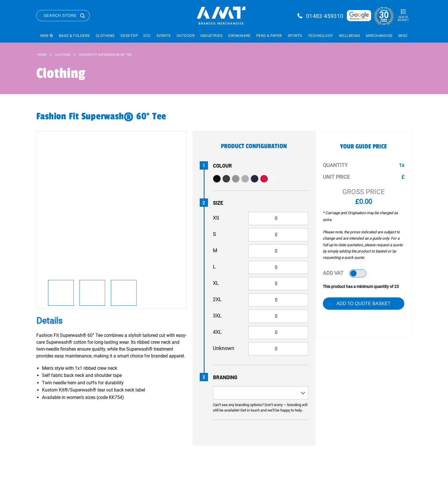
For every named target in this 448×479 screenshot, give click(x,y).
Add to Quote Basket (364, 304)
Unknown (224, 348)
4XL (217, 332)
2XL (217, 299)
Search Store (60, 15)
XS (216, 218)
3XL (217, 316)
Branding (225, 377)
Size (218, 203)
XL (216, 283)
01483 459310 (325, 16)
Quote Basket (403, 18)
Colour (223, 166)
